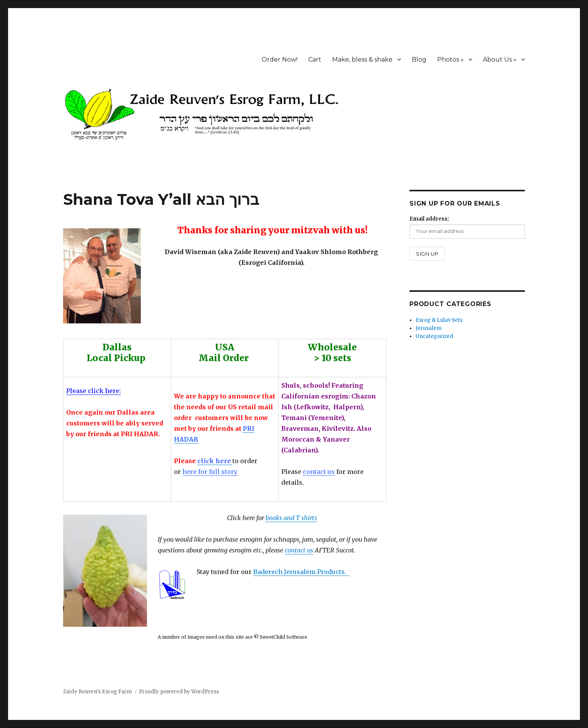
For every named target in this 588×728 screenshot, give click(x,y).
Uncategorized (434, 336)
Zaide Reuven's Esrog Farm (98, 692)
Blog (419, 59)
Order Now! (280, 59)
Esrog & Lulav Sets (439, 320)
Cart (315, 59)
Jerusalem (429, 328)
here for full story (210, 472)
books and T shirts (291, 518)
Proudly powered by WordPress (179, 692)
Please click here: (94, 391)
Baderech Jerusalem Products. (301, 572)
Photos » (450, 59)
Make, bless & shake (362, 59)
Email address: (429, 219)
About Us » (500, 59)
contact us (319, 472)
